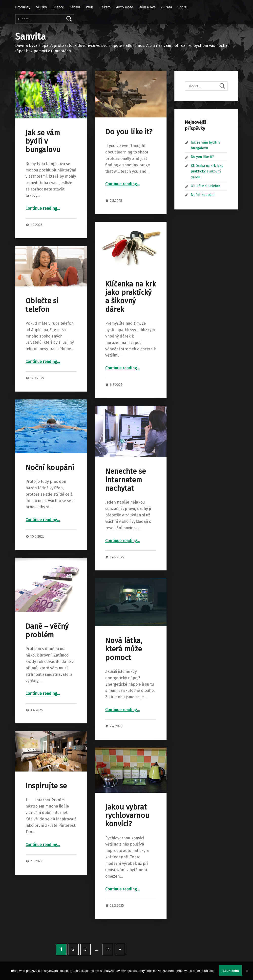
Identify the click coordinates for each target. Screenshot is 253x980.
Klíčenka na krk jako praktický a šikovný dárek (130, 297)
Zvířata (166, 7)
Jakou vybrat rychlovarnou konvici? (127, 816)
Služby (42, 7)
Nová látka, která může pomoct (124, 649)
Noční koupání (50, 468)
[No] (247, 971)
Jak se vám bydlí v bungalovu (43, 141)
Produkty (23, 7)
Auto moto (125, 7)
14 (108, 949)
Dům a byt (147, 7)
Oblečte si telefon (42, 305)
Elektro (105, 7)
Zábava (75, 7)
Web (90, 7)
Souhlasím (231, 971)
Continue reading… (43, 208)
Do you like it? (129, 132)
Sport (182, 7)
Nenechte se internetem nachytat (126, 480)
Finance (58, 7)
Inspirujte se (46, 786)
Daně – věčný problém (47, 631)
